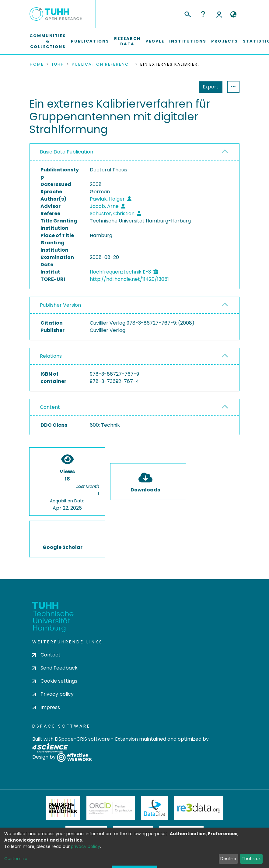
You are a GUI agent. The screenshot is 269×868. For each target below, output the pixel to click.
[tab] (134, 152)
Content (50, 407)
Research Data (127, 41)
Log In (219, 14)
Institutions (188, 41)
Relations (51, 356)
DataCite (154, 808)
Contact (46, 655)
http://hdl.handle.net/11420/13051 (129, 279)
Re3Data (199, 808)
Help (203, 14)
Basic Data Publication (66, 152)
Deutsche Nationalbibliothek (63, 808)
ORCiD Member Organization (111, 808)
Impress (46, 707)
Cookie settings (55, 681)
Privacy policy (53, 694)
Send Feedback (55, 668)
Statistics (209, 87)
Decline (228, 859)
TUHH (58, 64)
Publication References (102, 64)
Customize (16, 859)
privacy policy (86, 846)
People (155, 41)
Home (37, 64)
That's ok (251, 859)
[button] (233, 15)
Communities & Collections (48, 41)
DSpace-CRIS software (82, 739)
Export (181, 87)
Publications (90, 41)
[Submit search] (187, 13)
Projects (225, 41)
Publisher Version (60, 305)
